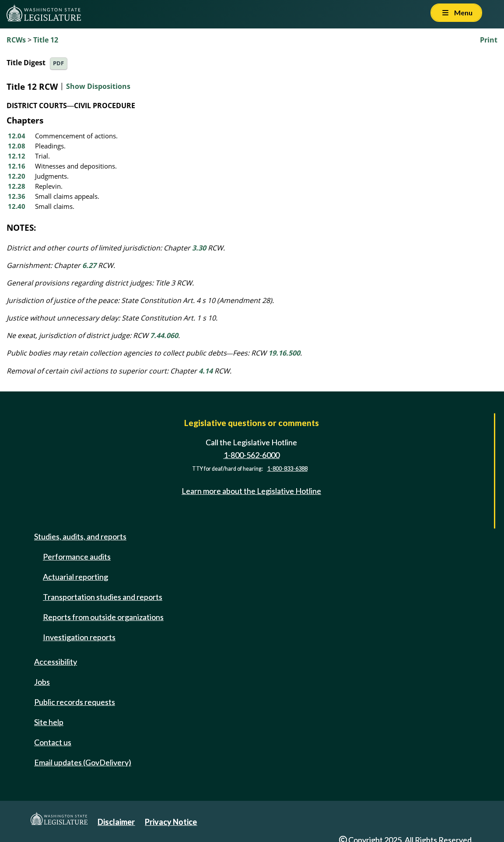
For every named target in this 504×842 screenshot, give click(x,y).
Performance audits (77, 557)
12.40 (17, 206)
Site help (49, 722)
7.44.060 (164, 335)
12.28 (17, 186)
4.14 (206, 371)
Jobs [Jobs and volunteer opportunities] (42, 682)
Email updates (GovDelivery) (83, 762)
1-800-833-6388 (287, 469)
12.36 (17, 196)
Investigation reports (79, 637)
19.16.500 (284, 353)
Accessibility (56, 662)
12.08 (17, 146)
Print (489, 40)
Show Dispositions (98, 86)
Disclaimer (116, 822)
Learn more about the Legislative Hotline (251, 491)
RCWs (16, 40)
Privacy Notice (171, 822)
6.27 (89, 265)
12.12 (17, 156)
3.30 (199, 248)
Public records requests (75, 702)
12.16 (17, 166)
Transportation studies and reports (103, 597)
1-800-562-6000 (252, 455)
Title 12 (46, 40)
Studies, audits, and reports (80, 536)
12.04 (17, 136)
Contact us (53, 742)
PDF (58, 63)
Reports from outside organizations (103, 617)
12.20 (17, 176)
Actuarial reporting (75, 577)
